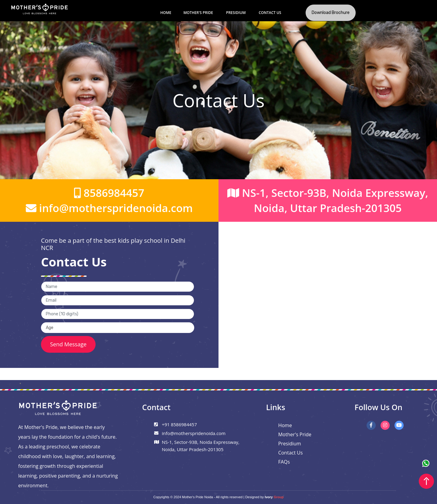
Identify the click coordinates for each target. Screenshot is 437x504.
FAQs (284, 462)
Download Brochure (331, 13)
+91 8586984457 (179, 424)
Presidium (236, 13)
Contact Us (270, 13)
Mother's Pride (198, 13)
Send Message (68, 344)
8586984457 (109, 193)
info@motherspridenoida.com (109, 208)
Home (166, 13)
